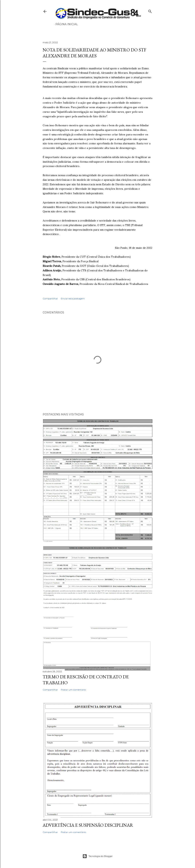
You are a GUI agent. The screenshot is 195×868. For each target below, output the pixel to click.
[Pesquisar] (150, 11)
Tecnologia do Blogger (98, 856)
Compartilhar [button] (50, 299)
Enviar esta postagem (73, 299)
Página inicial (67, 24)
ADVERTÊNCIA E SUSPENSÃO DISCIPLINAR (88, 825)
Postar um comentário (73, 690)
